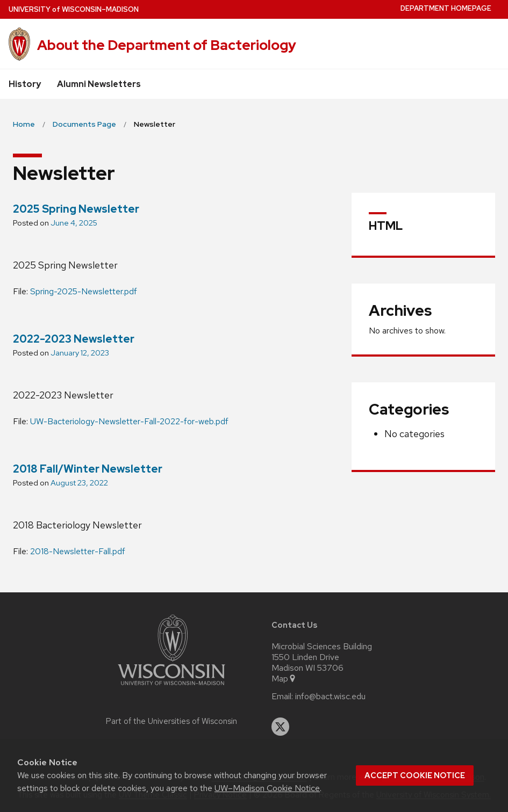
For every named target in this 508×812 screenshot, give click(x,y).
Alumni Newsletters (99, 84)
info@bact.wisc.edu (330, 697)
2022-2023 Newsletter (74, 339)
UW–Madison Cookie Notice (267, 788)
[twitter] (281, 727)
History (25, 84)
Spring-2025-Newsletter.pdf (84, 291)
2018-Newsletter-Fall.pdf (78, 551)
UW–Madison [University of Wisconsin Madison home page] (74, 9)
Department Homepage (446, 8)
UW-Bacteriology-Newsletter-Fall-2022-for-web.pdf (129, 421)
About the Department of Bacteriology (167, 45)
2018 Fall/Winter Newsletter (88, 469)
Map (284, 679)
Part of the (171, 721)
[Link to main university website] (171, 687)
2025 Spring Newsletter (76, 209)
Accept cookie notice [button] (415, 775)
